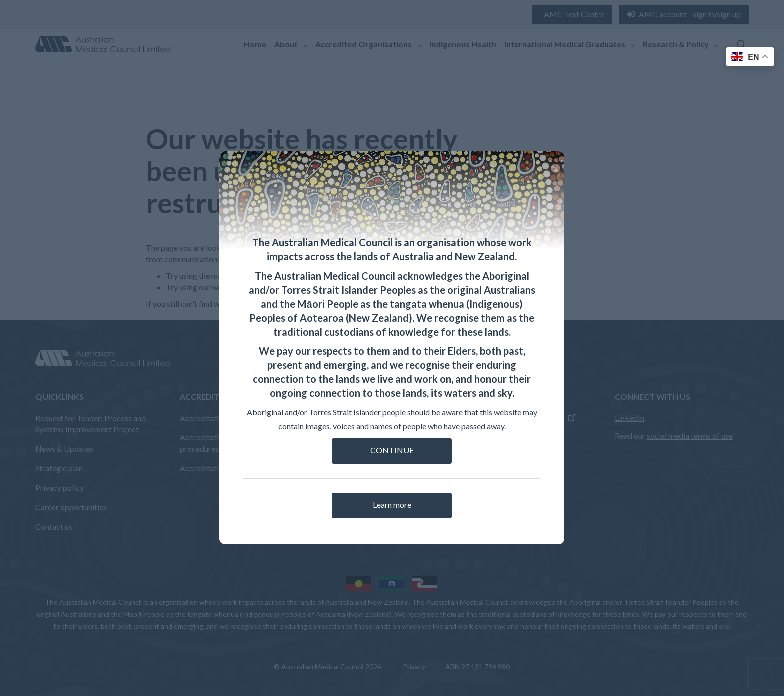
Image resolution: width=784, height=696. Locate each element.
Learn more (392, 505)
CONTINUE (392, 450)
